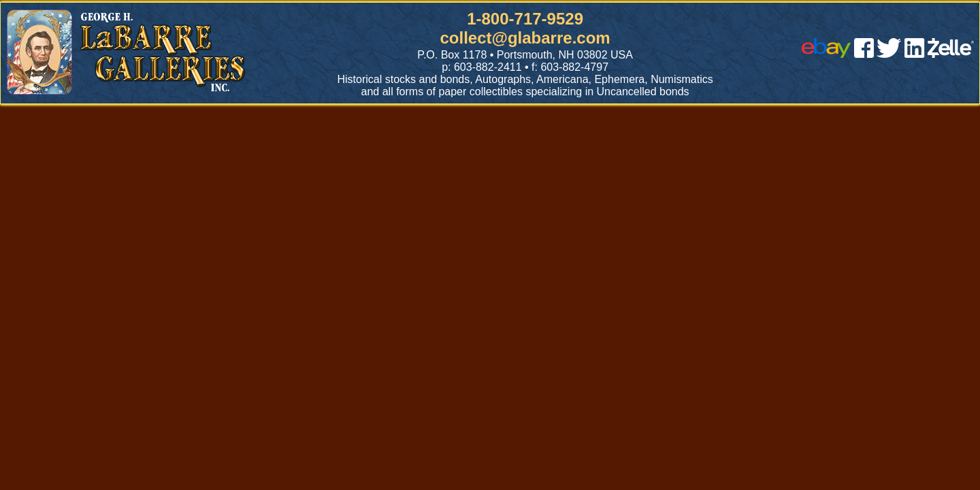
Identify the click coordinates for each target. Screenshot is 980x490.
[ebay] (826, 54)
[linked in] (915, 54)
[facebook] (864, 54)
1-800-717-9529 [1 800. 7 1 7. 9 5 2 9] (525, 19)
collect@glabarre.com (525, 38)
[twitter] (889, 54)
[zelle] (951, 54)
